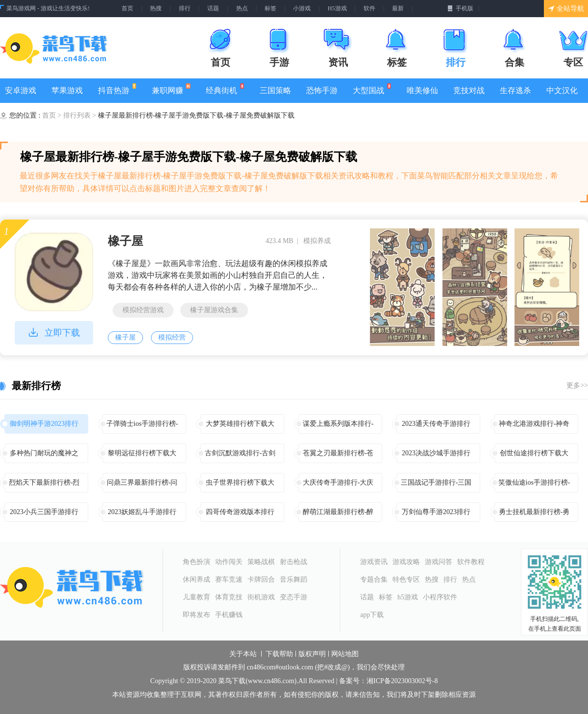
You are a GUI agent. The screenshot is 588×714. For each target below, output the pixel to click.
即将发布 (196, 615)
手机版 (460, 8)
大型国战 (372, 89)
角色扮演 (196, 562)
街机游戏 (261, 597)
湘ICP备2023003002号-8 (402, 681)
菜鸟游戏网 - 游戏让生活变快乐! (48, 8)
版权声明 (312, 654)
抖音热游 (117, 89)
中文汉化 (562, 90)
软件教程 (471, 562)
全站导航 (566, 9)
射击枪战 (294, 562)
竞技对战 (469, 90)
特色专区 (406, 579)
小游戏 (302, 8)
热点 (242, 8)
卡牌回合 (261, 579)
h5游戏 (408, 597)
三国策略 (275, 90)
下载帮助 (279, 654)
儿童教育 (196, 597)
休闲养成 (196, 579)
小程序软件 (440, 597)
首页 (127, 8)
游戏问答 (439, 562)
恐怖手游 (322, 90)
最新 (398, 8)
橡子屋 (125, 241)
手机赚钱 (229, 615)
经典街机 (225, 89)
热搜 (156, 8)
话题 (213, 8)
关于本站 (243, 654)
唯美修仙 (422, 90)
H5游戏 (337, 8)
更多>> (577, 385)
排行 (185, 8)
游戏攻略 (406, 562)
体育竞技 (229, 597)
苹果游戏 (67, 90)
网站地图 (345, 654)
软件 (369, 8)
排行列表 (78, 115)
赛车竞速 (229, 579)
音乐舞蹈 (294, 579)
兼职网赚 (171, 89)
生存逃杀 (515, 90)
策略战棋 (261, 562)
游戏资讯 (374, 562)
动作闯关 (229, 562)
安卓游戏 (21, 90)
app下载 (372, 615)
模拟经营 (172, 337)
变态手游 (294, 597)
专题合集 (374, 579)
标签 (270, 8)
